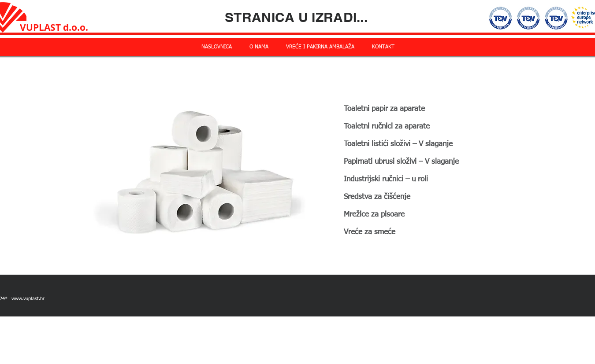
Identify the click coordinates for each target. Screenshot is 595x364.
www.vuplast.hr (28, 299)
